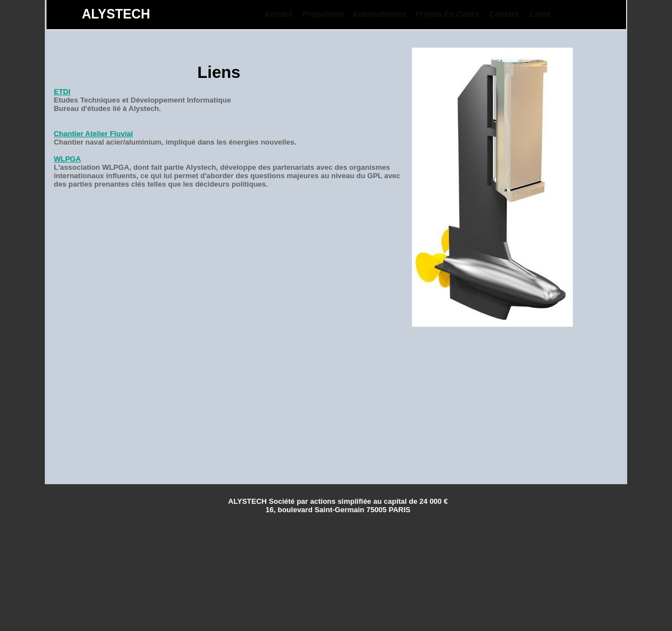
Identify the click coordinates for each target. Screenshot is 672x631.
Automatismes (379, 14)
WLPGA (67, 159)
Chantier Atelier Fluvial (93, 134)
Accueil (279, 14)
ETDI (62, 92)
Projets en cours (447, 14)
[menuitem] (279, 14)
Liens (541, 14)
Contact (504, 14)
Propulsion (323, 14)
